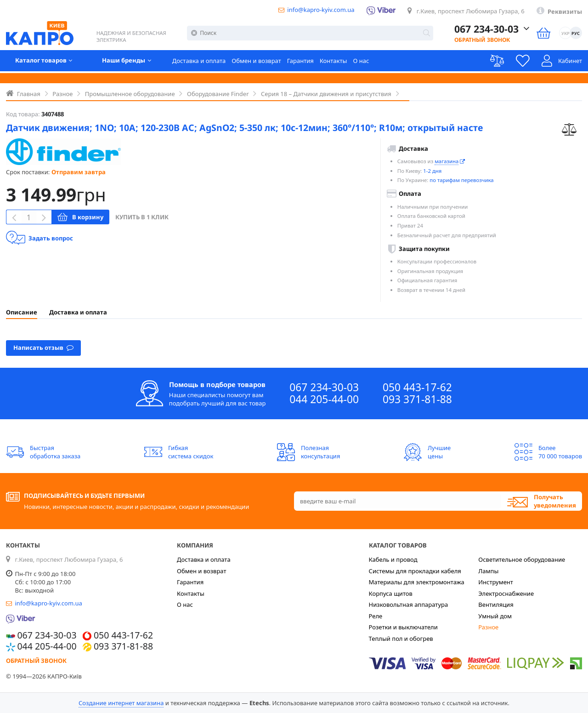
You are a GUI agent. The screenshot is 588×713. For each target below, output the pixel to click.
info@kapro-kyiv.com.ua (321, 10)
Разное (488, 627)
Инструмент (496, 582)
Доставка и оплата (199, 62)
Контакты (334, 62)
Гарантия (300, 62)
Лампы (488, 571)
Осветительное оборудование (522, 559)
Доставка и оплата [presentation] (78, 312)
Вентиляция (496, 605)
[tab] (22, 312)
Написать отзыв (43, 347)
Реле (376, 616)
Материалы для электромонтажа (417, 582)
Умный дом (495, 616)
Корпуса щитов (391, 593)
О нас (361, 62)
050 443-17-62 (417, 388)
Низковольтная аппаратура (409, 605)
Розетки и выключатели (403, 627)
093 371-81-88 (417, 399)
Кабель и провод (393, 559)
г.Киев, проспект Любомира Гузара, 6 (471, 11)
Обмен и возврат (256, 62)
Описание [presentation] (22, 312)
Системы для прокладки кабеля (415, 571)
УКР (564, 34)
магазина (447, 161)
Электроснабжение (506, 593)
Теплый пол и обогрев (401, 639)
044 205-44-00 (324, 399)
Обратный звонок (475, 41)
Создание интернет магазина (121, 703)
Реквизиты (565, 11)
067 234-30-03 (324, 388)
